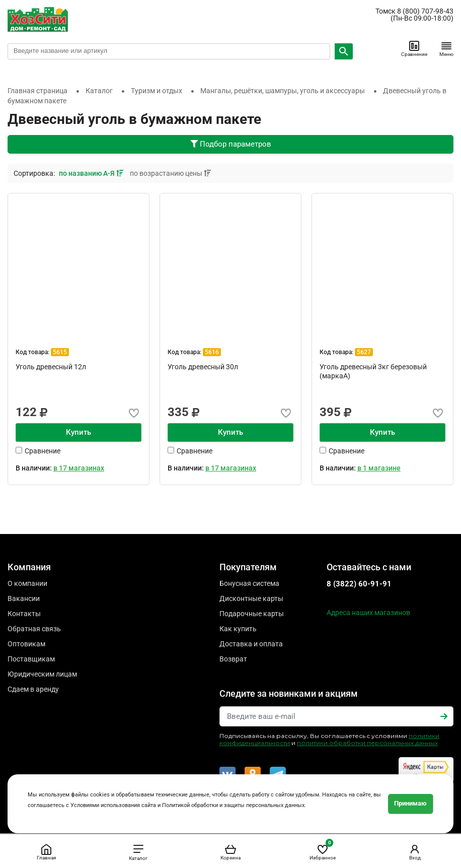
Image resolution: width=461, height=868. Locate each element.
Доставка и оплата (251, 644)
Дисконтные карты (251, 598)
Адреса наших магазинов (368, 613)
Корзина (231, 852)
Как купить (238, 629)
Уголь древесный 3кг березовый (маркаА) (373, 371)
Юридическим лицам (42, 674)
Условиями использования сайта (113, 805)
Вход (415, 852)
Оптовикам (26, 644)
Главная (46, 852)
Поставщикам (31, 659)
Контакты (24, 614)
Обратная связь (34, 629)
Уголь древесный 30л (203, 367)
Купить (79, 432)
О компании (27, 583)
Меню (446, 48)
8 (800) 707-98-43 (425, 11)
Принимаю (410, 803)
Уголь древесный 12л (51, 367)
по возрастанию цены (170, 173)
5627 (364, 352)
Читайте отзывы (426, 770)
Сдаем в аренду (33, 689)
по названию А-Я (92, 173)
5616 (212, 352)
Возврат (233, 659)
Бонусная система (249, 583)
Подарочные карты (252, 614)
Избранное (323, 850)
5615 (60, 352)
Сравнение (414, 48)
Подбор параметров (231, 144)
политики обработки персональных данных (367, 743)
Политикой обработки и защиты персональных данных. (234, 805)
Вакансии (24, 598)
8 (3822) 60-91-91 (359, 584)
